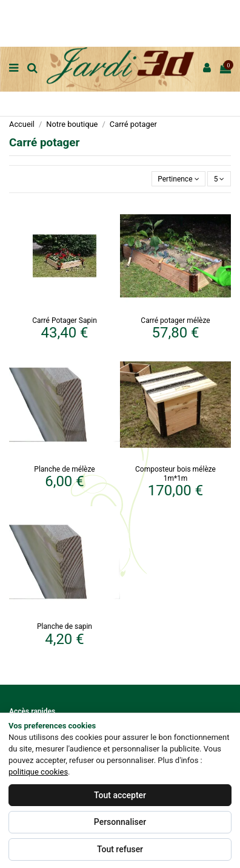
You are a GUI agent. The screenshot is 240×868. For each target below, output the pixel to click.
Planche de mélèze (64, 469)
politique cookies (38, 772)
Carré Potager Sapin (65, 320)
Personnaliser (120, 822)
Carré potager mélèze (175, 320)
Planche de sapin (65, 626)
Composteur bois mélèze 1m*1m (175, 473)
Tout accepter (120, 795)
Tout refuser (120, 849)
